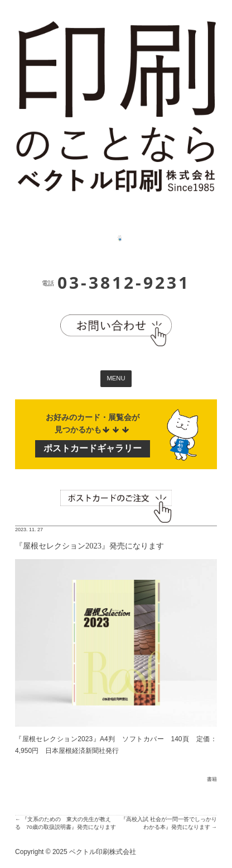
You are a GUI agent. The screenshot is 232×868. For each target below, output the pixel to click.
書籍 (212, 779)
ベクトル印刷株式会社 (103, 852)
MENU (116, 378)
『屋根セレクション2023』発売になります (90, 546)
